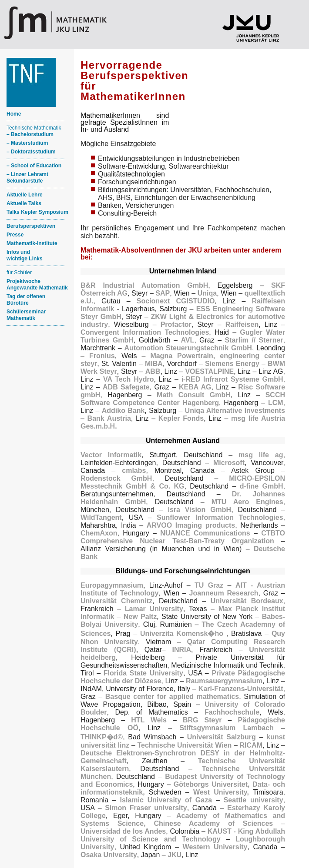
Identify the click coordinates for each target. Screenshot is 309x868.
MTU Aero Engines (247, 502)
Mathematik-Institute (32, 243)
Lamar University (154, 609)
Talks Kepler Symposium (37, 212)
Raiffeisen (242, 324)
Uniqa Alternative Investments (235, 411)
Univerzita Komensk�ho (183, 634)
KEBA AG (195, 387)
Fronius (102, 356)
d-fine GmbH (262, 486)
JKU (175, 855)
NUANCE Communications (205, 533)
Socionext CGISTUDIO (176, 301)
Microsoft (229, 463)
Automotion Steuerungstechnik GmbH (188, 348)
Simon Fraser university (146, 808)
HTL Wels (149, 720)
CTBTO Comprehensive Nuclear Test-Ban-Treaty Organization (183, 537)
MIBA (154, 364)
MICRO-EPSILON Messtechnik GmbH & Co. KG (183, 482)
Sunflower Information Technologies (220, 517)
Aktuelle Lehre (25, 195)
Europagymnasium (112, 585)
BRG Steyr (202, 720)
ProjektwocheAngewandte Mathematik (37, 284)
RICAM (251, 745)
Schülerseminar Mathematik (26, 315)
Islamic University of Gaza (166, 800)
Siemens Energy (232, 364)
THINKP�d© (102, 737)
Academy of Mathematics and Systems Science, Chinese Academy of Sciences (183, 820)
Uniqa (207, 293)
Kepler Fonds (181, 418)
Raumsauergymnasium (224, 681)
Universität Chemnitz (116, 601)
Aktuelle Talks (24, 203)
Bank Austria (109, 418)
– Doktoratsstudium (31, 152)
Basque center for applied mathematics (172, 697)
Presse (15, 235)
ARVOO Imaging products (191, 525)
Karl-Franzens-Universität (241, 689)
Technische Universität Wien (184, 745)
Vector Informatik (111, 455)
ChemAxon (99, 533)
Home (14, 114)
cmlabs (134, 471)
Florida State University (143, 673)
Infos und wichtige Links (25, 255)
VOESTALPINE (209, 371)
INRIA (182, 650)
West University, (221, 792)
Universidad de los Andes (123, 831)
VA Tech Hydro (129, 379)
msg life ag (261, 455)
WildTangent (101, 517)
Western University (215, 847)
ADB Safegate (126, 387)
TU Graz (209, 585)
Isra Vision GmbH (199, 510)
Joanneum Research (224, 593)
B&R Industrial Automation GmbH (144, 285)
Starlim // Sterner (254, 340)
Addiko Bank (123, 411)
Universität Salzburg (222, 737)
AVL (187, 340)
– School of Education (34, 166)
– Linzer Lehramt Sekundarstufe (27, 178)
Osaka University (109, 855)
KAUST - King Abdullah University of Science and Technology (183, 835)
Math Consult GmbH (194, 395)
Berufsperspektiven (31, 226)
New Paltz (140, 617)
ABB (153, 371)
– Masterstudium (27, 143)
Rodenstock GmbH (116, 478)
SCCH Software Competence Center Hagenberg (183, 399)
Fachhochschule (232, 712)
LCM (276, 403)
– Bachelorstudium (30, 134)
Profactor (176, 324)
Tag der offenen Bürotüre (26, 300)
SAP (163, 293)
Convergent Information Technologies (145, 332)
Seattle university (254, 800)
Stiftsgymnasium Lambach (226, 728)
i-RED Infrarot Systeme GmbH (232, 379)
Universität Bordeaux (247, 601)
